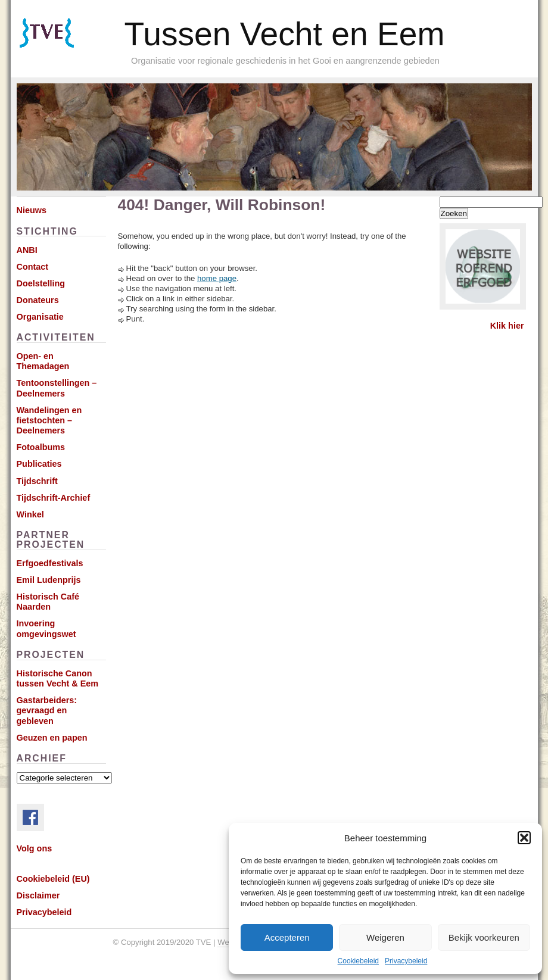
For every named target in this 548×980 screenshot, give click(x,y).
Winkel (30, 514)
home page (217, 278)
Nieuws (32, 210)
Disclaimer (38, 895)
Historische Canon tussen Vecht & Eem (58, 678)
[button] (524, 838)
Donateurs (38, 300)
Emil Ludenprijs (49, 580)
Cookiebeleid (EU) (53, 879)
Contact (33, 267)
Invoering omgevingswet (46, 628)
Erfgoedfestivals (50, 563)
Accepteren (287, 937)
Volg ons (35, 848)
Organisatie (40, 317)
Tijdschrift (37, 481)
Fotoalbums (41, 447)
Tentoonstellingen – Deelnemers (57, 388)
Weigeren (385, 937)
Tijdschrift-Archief (54, 498)
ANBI (27, 250)
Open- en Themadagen (43, 361)
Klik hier (507, 326)
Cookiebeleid (358, 961)
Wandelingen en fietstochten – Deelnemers (49, 421)
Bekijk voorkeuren (484, 937)
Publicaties (39, 464)
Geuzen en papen (52, 738)
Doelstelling (41, 283)
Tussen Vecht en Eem (285, 34)
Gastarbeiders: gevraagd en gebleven (47, 711)
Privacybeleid (406, 961)
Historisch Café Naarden (48, 602)
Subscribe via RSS (63, 48)
